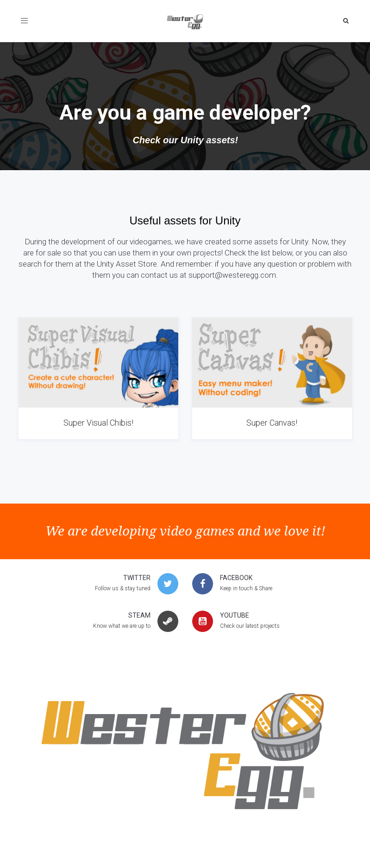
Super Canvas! (272, 423)
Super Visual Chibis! (98, 423)
